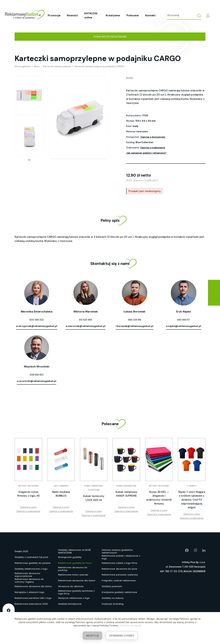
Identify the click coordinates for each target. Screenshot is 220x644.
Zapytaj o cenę (28, 507)
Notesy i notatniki (28, 486)
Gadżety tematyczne (70, 604)
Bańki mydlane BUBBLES (61, 494)
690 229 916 (135, 320)
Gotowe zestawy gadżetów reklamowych (117, 552)
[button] (29, 160)
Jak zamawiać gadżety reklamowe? (146, 153)
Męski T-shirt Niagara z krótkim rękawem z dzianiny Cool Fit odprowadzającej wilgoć (192, 500)
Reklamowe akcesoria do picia (119, 569)
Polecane (133, 15)
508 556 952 (37, 375)
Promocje (54, 15)
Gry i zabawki (61, 486)
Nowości (72, 15)
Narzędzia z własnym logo (29, 592)
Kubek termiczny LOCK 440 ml (94, 498)
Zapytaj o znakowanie (153, 148)
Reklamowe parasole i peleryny (120, 575)
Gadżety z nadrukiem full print (31, 557)
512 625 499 (86, 320)
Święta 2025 (21, 551)
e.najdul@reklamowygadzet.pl (184, 326)
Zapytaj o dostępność (153, 137)
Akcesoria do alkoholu (71, 586)
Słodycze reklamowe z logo (74, 598)
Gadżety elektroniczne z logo (31, 569)
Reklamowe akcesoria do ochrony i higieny (29, 581)
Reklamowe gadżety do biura (75, 563)
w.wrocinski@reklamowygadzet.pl (37, 381)
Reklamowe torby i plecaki (73, 575)
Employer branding (113, 604)
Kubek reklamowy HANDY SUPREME (126, 494)
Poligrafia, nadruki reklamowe (119, 581)
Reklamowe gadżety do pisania (33, 563)
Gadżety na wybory (113, 598)
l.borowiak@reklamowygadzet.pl (134, 326)
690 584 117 (183, 320)
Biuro (130, 78)
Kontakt (150, 15)
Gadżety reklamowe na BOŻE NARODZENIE (75, 552)
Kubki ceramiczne (126, 486)
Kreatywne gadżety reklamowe (119, 592)
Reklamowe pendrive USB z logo (33, 598)
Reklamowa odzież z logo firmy (119, 563)
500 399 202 (37, 320)
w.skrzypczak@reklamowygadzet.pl (37, 326)
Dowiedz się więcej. (130, 625)
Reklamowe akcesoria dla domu (33, 586)
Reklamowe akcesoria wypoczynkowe (27, 575)
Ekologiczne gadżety (70, 557)
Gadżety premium (112, 586)
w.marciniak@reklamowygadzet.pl (86, 326)
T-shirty (192, 486)
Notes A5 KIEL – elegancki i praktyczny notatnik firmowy (159, 498)
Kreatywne (113, 15)
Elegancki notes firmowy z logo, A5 (28, 494)
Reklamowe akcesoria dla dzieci (77, 581)
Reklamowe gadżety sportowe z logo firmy (76, 592)
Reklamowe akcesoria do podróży (73, 569)
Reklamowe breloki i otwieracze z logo (121, 557)
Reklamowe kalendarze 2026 (31, 604)
